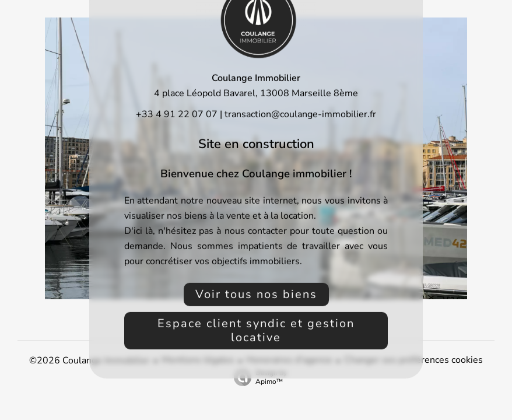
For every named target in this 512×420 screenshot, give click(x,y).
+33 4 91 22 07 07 (177, 114)
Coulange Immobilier (256, 78)
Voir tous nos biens (256, 294)
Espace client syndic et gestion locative (256, 330)
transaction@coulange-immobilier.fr (300, 114)
